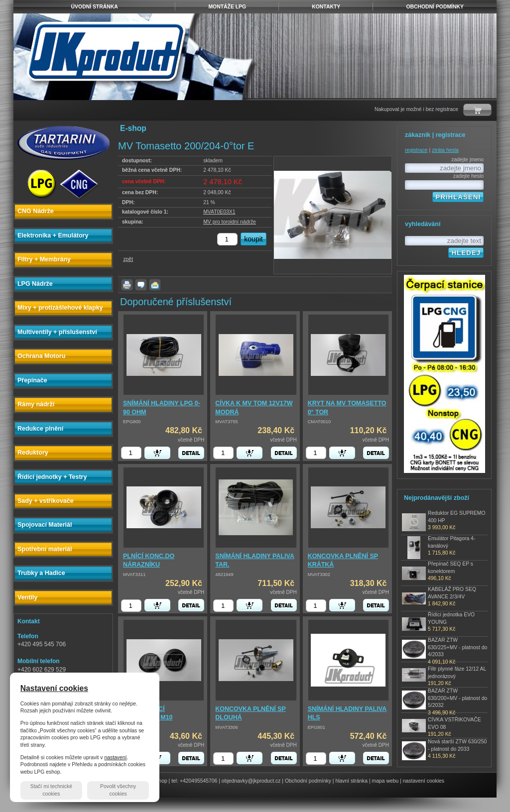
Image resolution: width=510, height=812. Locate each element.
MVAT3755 (226, 422)
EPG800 (132, 422)
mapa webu (385, 781)
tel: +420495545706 (194, 781)
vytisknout (127, 285)
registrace (416, 150)
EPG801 (317, 727)
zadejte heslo (468, 176)
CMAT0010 (319, 422)
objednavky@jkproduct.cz (251, 781)
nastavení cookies (424, 781)
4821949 (224, 575)
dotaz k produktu (141, 285)
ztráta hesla (445, 150)
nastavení (115, 757)
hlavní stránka (351, 781)
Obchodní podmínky (308, 781)
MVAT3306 (226, 727)
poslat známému (155, 285)
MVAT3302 (319, 575)
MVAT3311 (134, 575)
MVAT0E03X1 (219, 212)
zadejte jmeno (467, 160)
